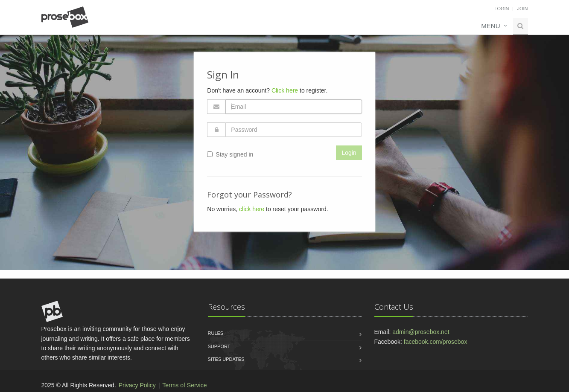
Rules (216, 333)
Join (522, 9)
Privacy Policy (137, 385)
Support (219, 346)
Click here (285, 90)
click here (252, 209)
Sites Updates (226, 359)
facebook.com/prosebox (436, 342)
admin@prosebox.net (421, 332)
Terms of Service (184, 385)
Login (502, 9)
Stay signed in (230, 154)
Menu (490, 26)
